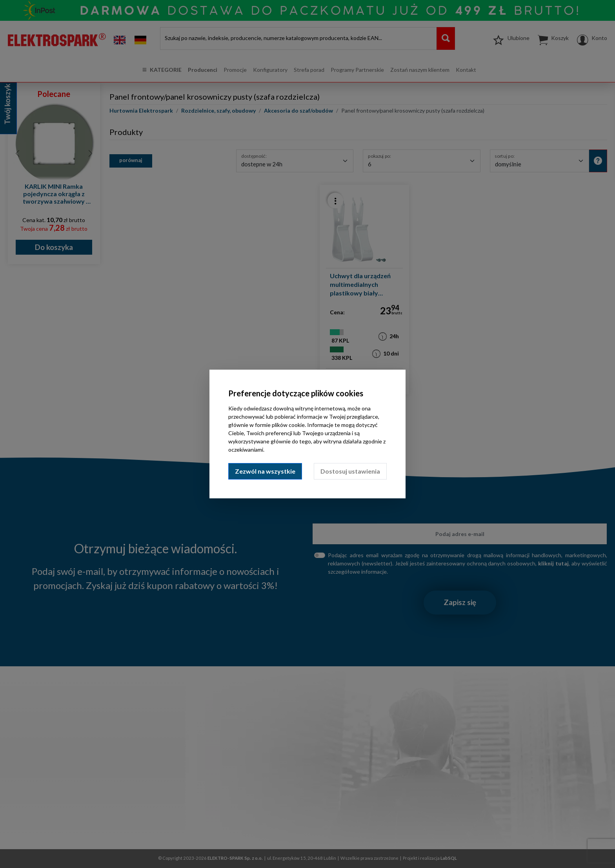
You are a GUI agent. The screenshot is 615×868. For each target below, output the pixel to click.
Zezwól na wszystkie (265, 471)
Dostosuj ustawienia (350, 471)
